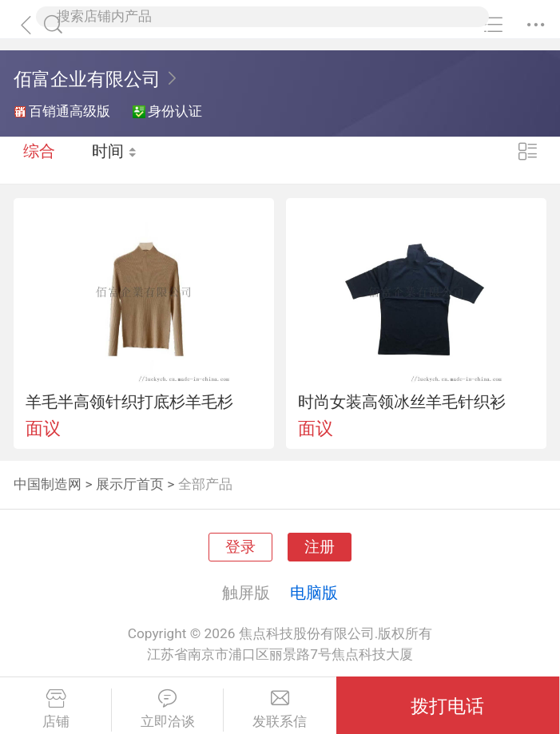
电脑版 (314, 593)
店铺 (56, 709)
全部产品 (205, 484)
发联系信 (280, 709)
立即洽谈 (167, 709)
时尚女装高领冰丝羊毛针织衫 (402, 402)
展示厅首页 (130, 484)
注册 (320, 547)
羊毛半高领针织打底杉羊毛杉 (129, 402)
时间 (115, 160)
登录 (240, 547)
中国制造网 (48, 484)
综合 (39, 160)
